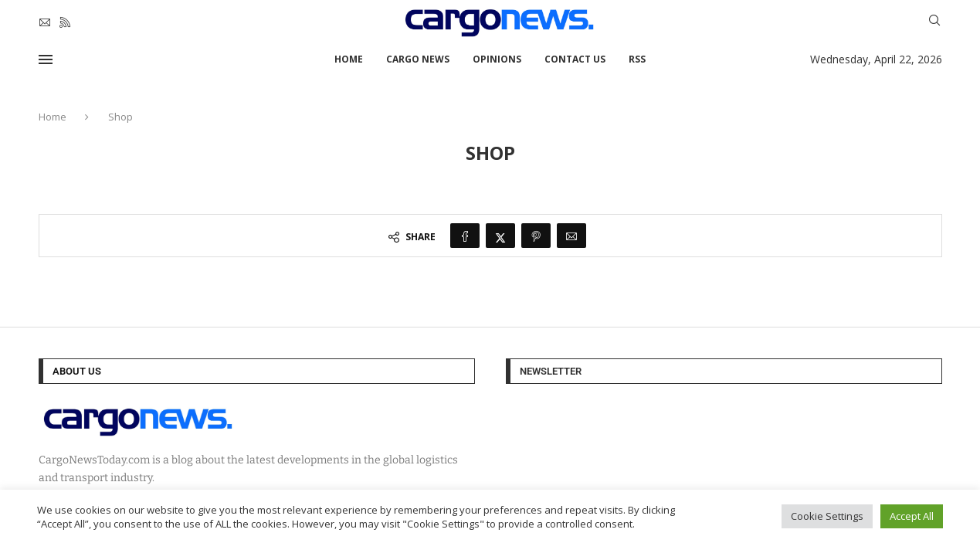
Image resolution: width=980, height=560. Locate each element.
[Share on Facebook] (465, 236)
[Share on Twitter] (500, 236)
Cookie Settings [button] (827, 516)
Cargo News (418, 59)
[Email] (45, 22)
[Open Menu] (46, 59)
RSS (637, 59)
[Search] (934, 22)
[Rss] (65, 22)
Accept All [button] (912, 516)
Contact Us (575, 59)
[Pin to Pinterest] (536, 236)
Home (349, 59)
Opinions (497, 59)
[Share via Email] (571, 236)
